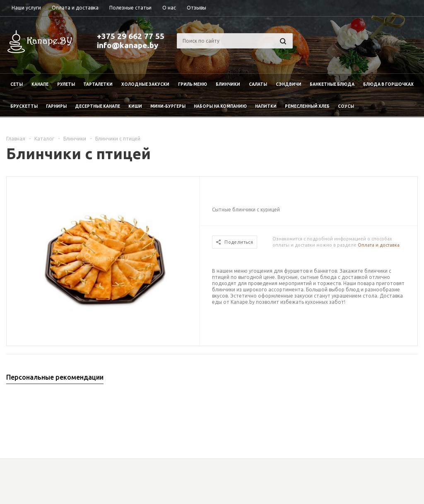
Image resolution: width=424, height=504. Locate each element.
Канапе (40, 84)
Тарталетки (98, 84)
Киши (135, 106)
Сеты (17, 84)
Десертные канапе (98, 106)
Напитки (266, 106)
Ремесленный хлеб (307, 106)
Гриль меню (193, 84)
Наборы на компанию (220, 106)
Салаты (258, 84)
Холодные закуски (145, 84)
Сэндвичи (289, 84)
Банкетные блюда (332, 84)
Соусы (346, 106)
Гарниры (56, 106)
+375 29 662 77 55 (131, 36)
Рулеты (66, 84)
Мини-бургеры (168, 106)
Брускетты (24, 106)
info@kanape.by (128, 45)
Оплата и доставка (379, 245)
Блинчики (228, 84)
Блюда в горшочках (388, 84)
